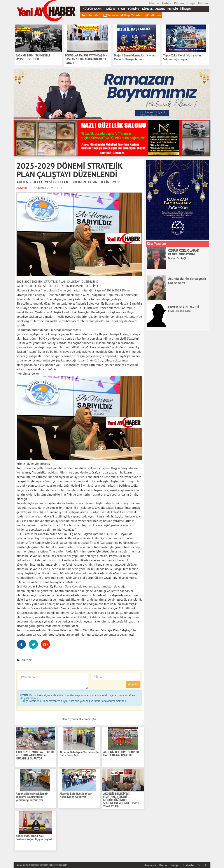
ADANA (160, 9)
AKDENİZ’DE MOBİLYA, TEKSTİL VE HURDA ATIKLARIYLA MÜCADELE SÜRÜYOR (35, 756)
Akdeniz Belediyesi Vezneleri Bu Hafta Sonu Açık (79, 754)
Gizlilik (167, 3)
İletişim (203, 3)
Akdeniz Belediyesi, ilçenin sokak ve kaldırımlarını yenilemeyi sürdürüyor (32, 797)
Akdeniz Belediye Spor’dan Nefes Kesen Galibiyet (76, 795)
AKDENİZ (23, 188)
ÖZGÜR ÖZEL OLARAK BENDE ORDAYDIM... (184, 252)
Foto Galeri (91, 15)
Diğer (186, 9)
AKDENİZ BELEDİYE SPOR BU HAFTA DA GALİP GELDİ (121, 754)
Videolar (111, 15)
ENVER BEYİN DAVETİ (184, 307)
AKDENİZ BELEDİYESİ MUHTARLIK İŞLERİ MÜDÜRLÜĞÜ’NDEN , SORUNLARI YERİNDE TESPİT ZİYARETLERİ (121, 800)
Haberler (153, 3)
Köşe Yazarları (132, 15)
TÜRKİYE (134, 9)
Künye (191, 3)
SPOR (122, 9)
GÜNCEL (147, 9)
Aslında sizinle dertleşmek (187, 279)
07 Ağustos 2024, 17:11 (47, 188)
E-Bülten (153, 15)
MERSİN (173, 9)
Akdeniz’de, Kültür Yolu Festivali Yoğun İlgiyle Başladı (34, 838)
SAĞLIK (110, 9)
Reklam (179, 3)
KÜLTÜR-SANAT (93, 9)
